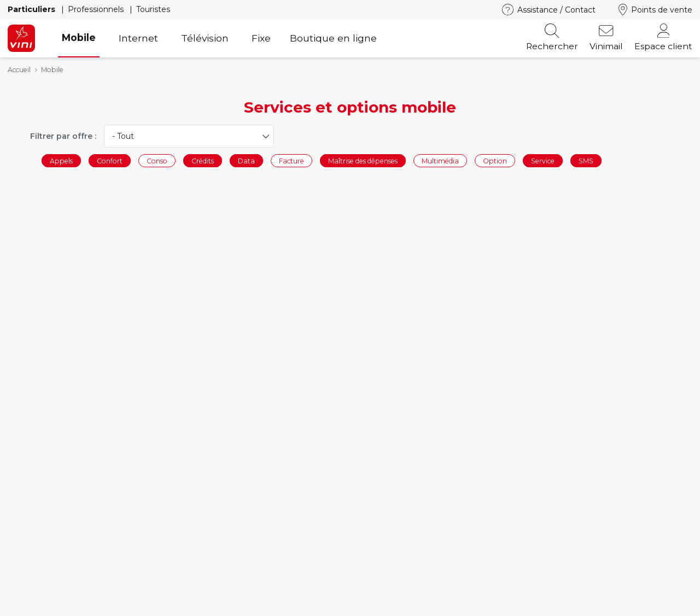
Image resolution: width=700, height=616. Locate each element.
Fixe (261, 38)
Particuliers (33, 9)
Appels (61, 160)
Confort (110, 160)
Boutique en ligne (333, 38)
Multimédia (440, 160)
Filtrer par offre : (63, 136)
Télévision (205, 38)
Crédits (203, 160)
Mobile (79, 37)
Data (246, 160)
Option (495, 160)
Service (543, 160)
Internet (138, 38)
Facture (291, 160)
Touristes (153, 9)
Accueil (19, 70)
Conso (157, 160)
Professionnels (97, 9)
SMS (586, 160)
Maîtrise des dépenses (363, 160)
